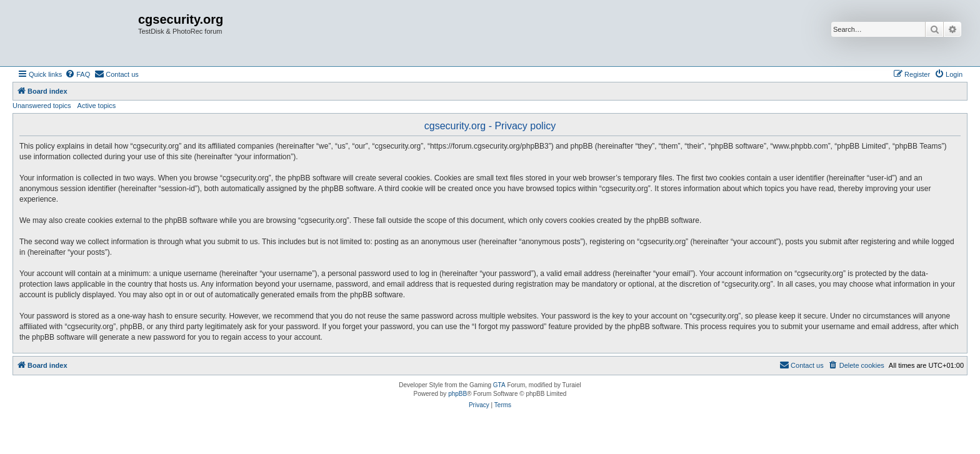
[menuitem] (77, 74)
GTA (499, 385)
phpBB (457, 394)
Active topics (97, 106)
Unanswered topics (42, 106)
